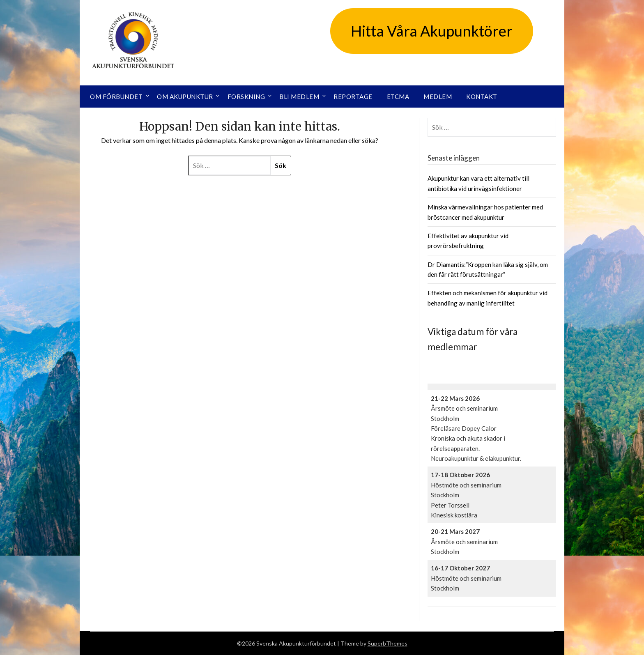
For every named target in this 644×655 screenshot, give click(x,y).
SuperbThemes (388, 643)
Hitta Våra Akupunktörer (432, 31)
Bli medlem (299, 97)
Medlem (438, 97)
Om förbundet (116, 97)
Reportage (353, 97)
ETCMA (398, 97)
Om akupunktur (185, 97)
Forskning (246, 97)
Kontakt (482, 97)
